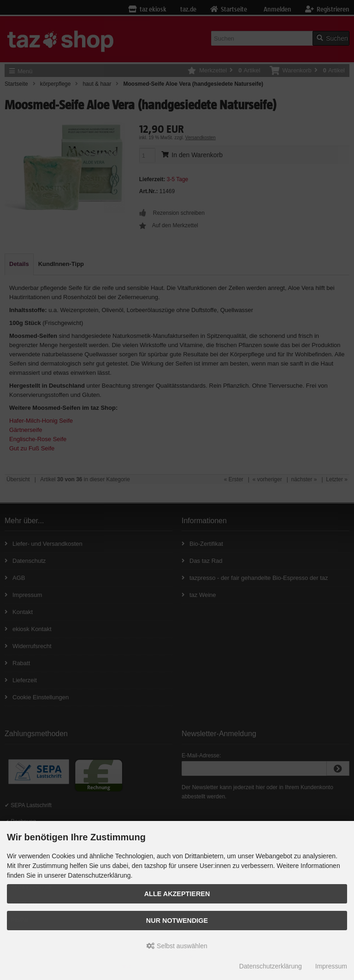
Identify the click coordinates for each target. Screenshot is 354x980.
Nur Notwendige (177, 921)
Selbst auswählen (177, 946)
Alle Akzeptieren (177, 894)
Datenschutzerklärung (271, 966)
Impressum (331, 966)
